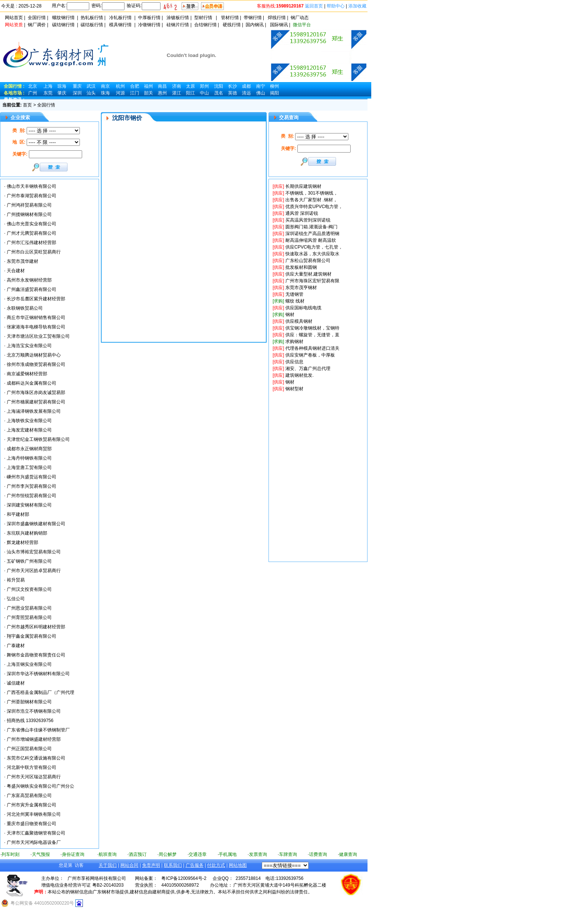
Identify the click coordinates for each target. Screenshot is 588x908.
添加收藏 (357, 6)
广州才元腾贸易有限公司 (31, 233)
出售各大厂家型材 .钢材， (311, 200)
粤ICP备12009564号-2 (184, 878)
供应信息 (294, 362)
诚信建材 (16, 683)
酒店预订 (138, 854)
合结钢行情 (205, 25)
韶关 (148, 93)
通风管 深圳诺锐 (302, 213)
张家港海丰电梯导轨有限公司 (36, 327)
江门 (135, 93)
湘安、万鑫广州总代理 (308, 369)
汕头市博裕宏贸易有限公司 (34, 552)
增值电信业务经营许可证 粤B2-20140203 (82, 885)
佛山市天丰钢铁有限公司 (31, 186)
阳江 (190, 93)
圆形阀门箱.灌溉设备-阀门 (311, 227)
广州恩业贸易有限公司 (29, 608)
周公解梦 (168, 854)
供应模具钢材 (299, 321)
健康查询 (348, 854)
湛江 (177, 93)
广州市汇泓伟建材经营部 (31, 243)
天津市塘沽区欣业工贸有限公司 (38, 336)
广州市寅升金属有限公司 (31, 805)
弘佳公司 (16, 599)
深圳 (77, 93)
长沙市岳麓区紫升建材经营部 (36, 299)
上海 (48, 86)
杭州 (120, 86)
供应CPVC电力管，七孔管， (314, 247)
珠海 (105, 93)
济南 (177, 86)
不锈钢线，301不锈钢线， (312, 193)
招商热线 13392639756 (30, 721)
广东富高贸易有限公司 (29, 796)
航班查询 (108, 854)
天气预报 (41, 854)
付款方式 (216, 865)
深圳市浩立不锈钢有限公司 (34, 711)
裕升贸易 (16, 580)
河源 (120, 93)
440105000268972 (180, 885)
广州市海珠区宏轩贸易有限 (312, 281)
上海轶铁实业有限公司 (29, 421)
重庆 (77, 86)
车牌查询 (288, 854)
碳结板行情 (92, 25)
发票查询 (258, 854)
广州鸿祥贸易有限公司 (29, 205)
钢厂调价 (37, 25)
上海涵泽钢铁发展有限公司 (34, 411)
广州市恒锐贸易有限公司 (31, 496)
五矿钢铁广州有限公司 (29, 561)
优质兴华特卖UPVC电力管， (314, 207)
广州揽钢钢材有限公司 (29, 214)
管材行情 (230, 18)
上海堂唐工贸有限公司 (29, 467)
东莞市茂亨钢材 (301, 288)
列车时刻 (10, 854)
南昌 (162, 86)
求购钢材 (294, 342)
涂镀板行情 (178, 18)
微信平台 (302, 25)
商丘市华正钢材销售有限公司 (36, 318)
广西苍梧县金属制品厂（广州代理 (40, 692)
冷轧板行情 (120, 18)
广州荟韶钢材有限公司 (29, 702)
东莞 (48, 93)
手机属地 (228, 854)
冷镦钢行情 (149, 25)
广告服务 (195, 865)
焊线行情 (277, 18)
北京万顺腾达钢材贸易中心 (34, 355)
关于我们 (108, 865)
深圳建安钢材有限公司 (29, 505)
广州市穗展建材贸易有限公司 (36, 402)
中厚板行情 (149, 18)
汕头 (91, 93)
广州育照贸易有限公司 (29, 617)
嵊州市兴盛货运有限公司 (31, 477)
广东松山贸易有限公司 (308, 261)
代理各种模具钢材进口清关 (312, 348)
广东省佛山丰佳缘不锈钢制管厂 (38, 730)
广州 (33, 93)
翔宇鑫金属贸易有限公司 (31, 636)
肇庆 (62, 93)
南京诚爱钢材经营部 (27, 374)
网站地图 (238, 865)
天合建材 (16, 271)
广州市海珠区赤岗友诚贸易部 (36, 393)
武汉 (91, 86)
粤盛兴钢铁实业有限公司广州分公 (40, 786)
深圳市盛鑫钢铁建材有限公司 (36, 524)
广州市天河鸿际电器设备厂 (34, 842)
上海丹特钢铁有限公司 (29, 458)
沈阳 (219, 86)
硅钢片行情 (178, 25)
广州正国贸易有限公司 (29, 749)
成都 (246, 86)
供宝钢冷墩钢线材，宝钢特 (312, 328)
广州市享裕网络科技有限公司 (97, 878)
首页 (27, 105)
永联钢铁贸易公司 (25, 308)
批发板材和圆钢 (301, 267)
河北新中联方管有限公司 (31, 767)
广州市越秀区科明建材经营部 (36, 627)
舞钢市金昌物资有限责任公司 (36, 655)
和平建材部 (18, 514)
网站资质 (14, 25)
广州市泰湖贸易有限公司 (31, 196)
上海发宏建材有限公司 (29, 430)
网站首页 (14, 18)
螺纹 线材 (295, 301)
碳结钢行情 (63, 25)
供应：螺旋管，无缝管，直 (312, 335)
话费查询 (318, 854)
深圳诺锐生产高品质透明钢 (312, 234)
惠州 (162, 93)
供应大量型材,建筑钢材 (308, 274)
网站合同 (129, 865)
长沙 (232, 86)
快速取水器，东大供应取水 (312, 254)
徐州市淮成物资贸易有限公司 (36, 364)
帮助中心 (336, 6)
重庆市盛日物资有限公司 (31, 824)
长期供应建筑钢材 (303, 186)
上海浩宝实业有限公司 (29, 346)
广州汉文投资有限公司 (29, 589)
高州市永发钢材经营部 (29, 280)
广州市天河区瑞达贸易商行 (34, 777)
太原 (190, 86)
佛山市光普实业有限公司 (31, 224)
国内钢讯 (255, 25)
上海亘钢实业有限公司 (29, 664)
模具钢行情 (120, 25)
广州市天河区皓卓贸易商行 (34, 571)
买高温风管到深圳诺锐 (308, 220)
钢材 (290, 315)
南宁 (261, 86)
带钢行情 (253, 18)
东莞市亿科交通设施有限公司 (36, 758)
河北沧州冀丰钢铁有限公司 (34, 814)
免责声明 (151, 865)
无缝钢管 (294, 294)
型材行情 (203, 18)
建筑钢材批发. (299, 375)
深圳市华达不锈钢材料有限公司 (38, 674)
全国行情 (37, 18)
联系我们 (173, 865)
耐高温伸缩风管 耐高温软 (311, 240)
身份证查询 (73, 854)
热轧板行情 (92, 18)
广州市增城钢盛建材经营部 (34, 739)
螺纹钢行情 (63, 18)
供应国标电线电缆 (303, 308)
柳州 (274, 86)
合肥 (135, 86)
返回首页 (314, 6)
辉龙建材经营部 (22, 542)
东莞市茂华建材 (22, 261)
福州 (148, 86)
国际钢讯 (279, 25)
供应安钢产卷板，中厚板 (310, 355)
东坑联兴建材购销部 (27, 533)
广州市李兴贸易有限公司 (31, 486)
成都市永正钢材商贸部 (29, 449)
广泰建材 (16, 646)
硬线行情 (232, 25)
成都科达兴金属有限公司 (31, 383)
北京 (33, 86)
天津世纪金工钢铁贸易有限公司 (38, 439)
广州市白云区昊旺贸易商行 (34, 252)
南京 (105, 86)
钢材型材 (294, 389)
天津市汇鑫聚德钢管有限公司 (36, 833)
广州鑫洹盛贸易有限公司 (31, 289)
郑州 (204, 86)
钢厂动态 (300, 18)
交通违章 (198, 854)
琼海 (62, 86)
